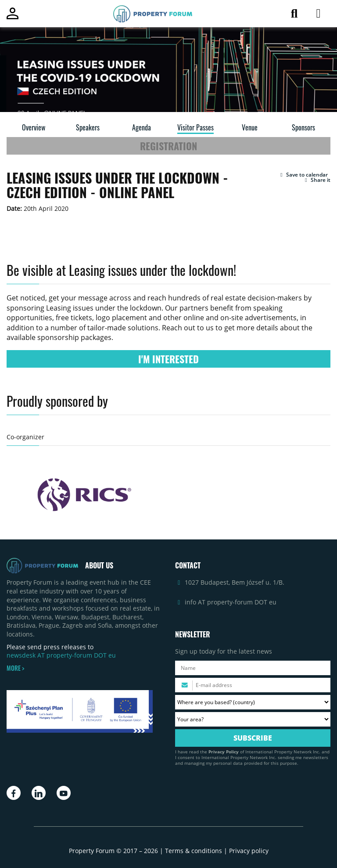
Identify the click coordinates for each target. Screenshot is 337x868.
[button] (303, 175)
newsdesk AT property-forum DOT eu (61, 655)
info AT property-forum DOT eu (231, 602)
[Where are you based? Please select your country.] (253, 702)
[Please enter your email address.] (253, 685)
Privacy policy (249, 851)
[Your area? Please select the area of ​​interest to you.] (253, 719)
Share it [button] (317, 180)
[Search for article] (294, 15)
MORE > (15, 668)
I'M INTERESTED (168, 359)
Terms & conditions (194, 851)
